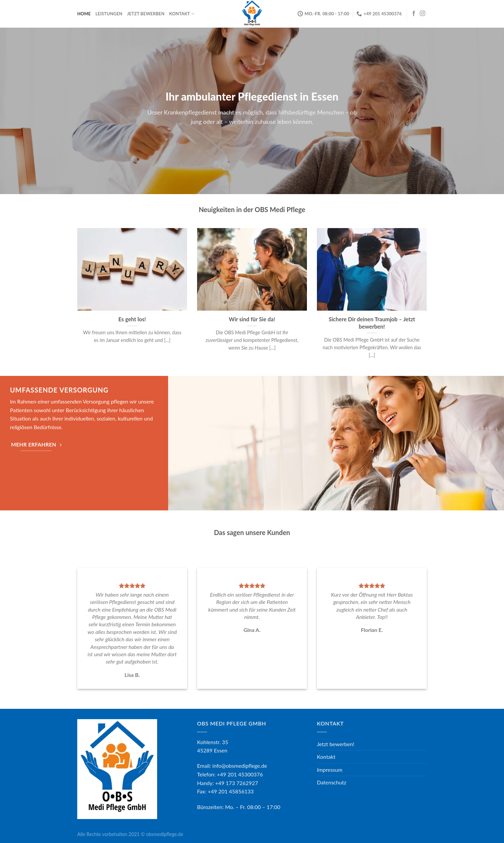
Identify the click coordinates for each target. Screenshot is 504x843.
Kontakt (182, 14)
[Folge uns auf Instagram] (422, 14)
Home (84, 14)
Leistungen (109, 14)
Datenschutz (332, 782)
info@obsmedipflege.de (240, 766)
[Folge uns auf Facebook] (414, 14)
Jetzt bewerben (146, 14)
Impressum (330, 770)
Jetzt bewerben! (336, 744)
